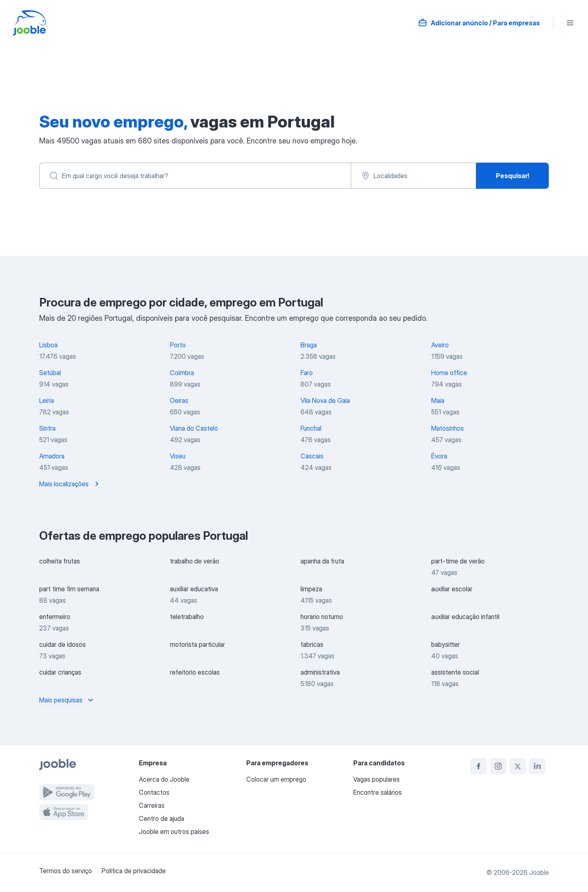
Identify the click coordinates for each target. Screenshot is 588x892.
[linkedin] (537, 766)
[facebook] (479, 766)
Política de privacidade (134, 871)
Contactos (154, 792)
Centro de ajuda (161, 818)
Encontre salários (378, 792)
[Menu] (570, 23)
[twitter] (518, 766)
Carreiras (152, 805)
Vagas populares (376, 779)
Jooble (539, 872)
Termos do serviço (66, 871)
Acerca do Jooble (164, 779)
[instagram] (498, 766)
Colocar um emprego (276, 779)
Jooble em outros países (174, 832)
